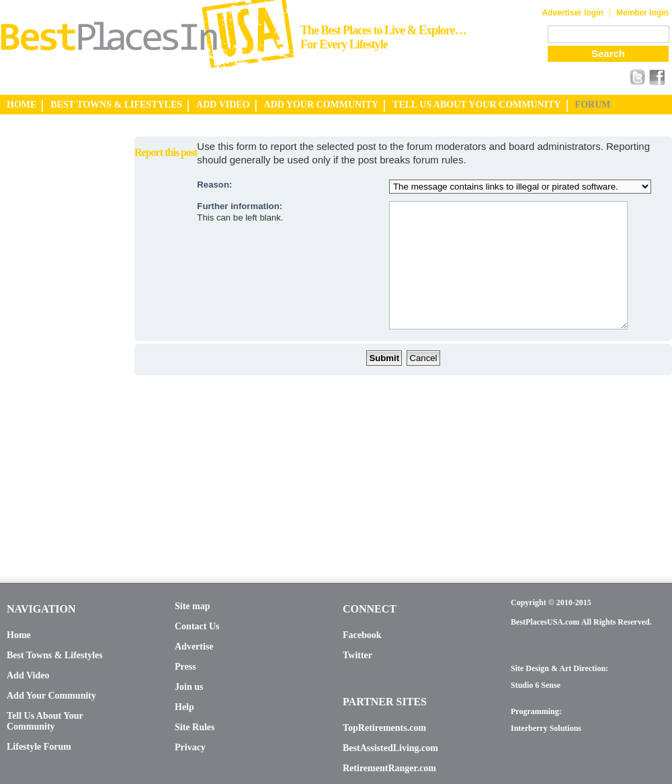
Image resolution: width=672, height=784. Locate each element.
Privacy (190, 747)
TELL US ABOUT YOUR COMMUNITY (476, 105)
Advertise (194, 646)
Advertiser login (572, 13)
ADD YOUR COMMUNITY (322, 105)
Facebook (362, 635)
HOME (22, 105)
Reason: (214, 185)
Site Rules (195, 727)
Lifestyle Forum (39, 747)
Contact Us (197, 626)
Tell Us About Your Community (45, 721)
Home (19, 635)
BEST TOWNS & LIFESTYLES (116, 105)
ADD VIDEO (223, 105)
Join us (189, 687)
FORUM (593, 105)
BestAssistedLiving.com (390, 748)
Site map (193, 606)
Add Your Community (51, 696)
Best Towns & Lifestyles (55, 655)
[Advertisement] (54, 338)
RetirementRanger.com (389, 768)
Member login (642, 13)
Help (184, 707)
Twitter (358, 655)
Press (185, 667)
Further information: (240, 206)
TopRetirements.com (384, 728)
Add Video (28, 675)
